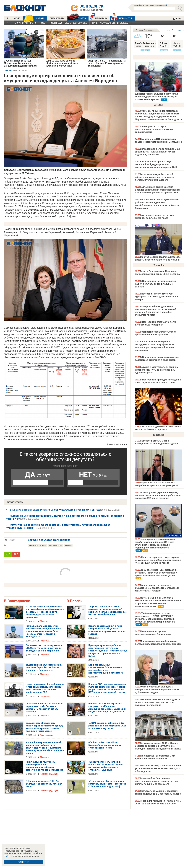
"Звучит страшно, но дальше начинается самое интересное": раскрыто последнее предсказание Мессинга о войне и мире (107, 611)
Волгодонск (33, 545)
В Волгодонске (17, 601)
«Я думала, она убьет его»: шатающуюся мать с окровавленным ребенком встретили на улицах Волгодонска (44, 766)
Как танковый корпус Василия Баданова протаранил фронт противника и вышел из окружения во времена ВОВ (158, 190)
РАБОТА (34, 18)
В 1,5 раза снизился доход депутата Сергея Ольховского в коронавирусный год (55, 510)
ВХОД (177, 18)
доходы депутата (56, 545)
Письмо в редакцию (49, 774)
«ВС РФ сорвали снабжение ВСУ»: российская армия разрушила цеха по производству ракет (107, 726)
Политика (8, 70)
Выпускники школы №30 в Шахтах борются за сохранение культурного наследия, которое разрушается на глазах (158, 746)
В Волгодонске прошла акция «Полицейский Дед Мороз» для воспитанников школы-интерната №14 (156, 164)
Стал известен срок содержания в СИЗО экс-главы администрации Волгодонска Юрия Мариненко (44, 648)
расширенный (161, 5)
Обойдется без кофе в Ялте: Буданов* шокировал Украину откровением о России (105, 745)
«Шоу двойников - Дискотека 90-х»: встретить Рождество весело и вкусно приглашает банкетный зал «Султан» (157, 573)
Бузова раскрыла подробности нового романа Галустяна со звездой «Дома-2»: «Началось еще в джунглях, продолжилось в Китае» (108, 651)
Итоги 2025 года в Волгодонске (69, 23)
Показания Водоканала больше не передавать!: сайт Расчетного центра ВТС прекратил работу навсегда (44, 708)
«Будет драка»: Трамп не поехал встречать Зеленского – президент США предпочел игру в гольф (107, 784)
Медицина (99, 18)
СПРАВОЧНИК (57, 18)
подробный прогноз (175, 30)
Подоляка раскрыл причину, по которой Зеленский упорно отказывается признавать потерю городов (107, 630)
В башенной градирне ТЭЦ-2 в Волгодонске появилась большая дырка (44, 784)
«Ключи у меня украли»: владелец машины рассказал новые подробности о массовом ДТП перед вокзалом (158, 495)
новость (43, 545)
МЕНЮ (17, 18)
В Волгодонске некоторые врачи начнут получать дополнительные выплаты (155, 284)
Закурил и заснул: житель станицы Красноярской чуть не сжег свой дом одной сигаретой (157, 370)
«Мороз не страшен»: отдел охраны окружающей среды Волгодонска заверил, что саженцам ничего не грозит (158, 560)
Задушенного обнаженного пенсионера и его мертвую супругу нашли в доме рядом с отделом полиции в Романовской (44, 727)
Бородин (68, 545)
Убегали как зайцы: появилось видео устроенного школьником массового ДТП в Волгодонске (158, 768)
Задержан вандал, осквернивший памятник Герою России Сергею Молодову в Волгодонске (44, 667)
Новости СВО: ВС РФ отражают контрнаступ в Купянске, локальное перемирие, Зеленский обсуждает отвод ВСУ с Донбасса (107, 708)
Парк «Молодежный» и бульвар (111, 23)
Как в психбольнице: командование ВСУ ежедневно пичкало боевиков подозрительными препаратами (106, 669)
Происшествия (47, 735)
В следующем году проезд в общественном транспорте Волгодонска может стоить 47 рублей (157, 588)
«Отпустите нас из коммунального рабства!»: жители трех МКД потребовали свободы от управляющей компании (58, 526)
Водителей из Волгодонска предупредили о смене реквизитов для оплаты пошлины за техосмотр (157, 781)
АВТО (76, 18)
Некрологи (45, 696)
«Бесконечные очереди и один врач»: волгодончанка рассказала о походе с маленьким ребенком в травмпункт (65, 517)
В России (75, 601)
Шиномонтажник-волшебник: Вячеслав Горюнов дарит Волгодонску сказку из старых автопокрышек (156, 97)
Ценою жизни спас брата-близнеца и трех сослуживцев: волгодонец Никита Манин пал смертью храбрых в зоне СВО (45, 688)
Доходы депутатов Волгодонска (49, 540)
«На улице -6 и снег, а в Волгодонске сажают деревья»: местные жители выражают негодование (157, 702)
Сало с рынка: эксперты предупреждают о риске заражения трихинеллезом (154, 129)
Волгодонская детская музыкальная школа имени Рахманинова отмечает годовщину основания (157, 152)
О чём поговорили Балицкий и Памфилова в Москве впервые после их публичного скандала (157, 690)
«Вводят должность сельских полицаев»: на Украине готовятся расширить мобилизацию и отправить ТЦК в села (107, 766)
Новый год (121, 18)
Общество (44, 621)
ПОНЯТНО (23, 862)
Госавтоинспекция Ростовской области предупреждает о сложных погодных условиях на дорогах (154, 177)
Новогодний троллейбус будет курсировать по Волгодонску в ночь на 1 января (157, 297)
